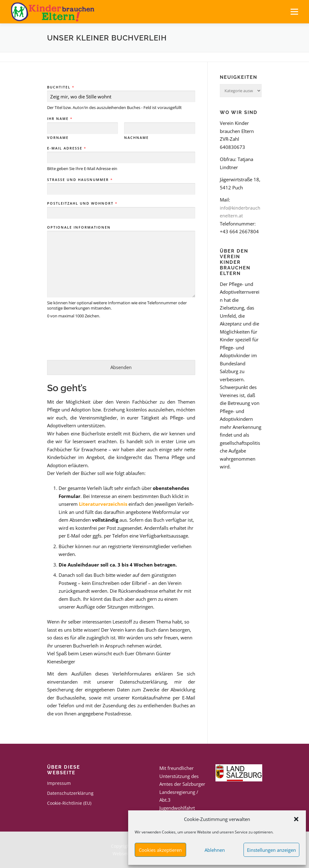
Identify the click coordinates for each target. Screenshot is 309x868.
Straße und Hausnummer (80, 180)
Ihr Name (60, 119)
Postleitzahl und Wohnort (82, 203)
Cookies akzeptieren (160, 850)
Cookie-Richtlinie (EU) (69, 803)
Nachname (136, 138)
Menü (294, 12)
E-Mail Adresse (66, 148)
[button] (296, 819)
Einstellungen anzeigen (271, 850)
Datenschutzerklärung (70, 793)
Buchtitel (60, 87)
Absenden (121, 367)
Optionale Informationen (79, 227)
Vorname (58, 138)
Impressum (59, 783)
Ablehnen (215, 850)
